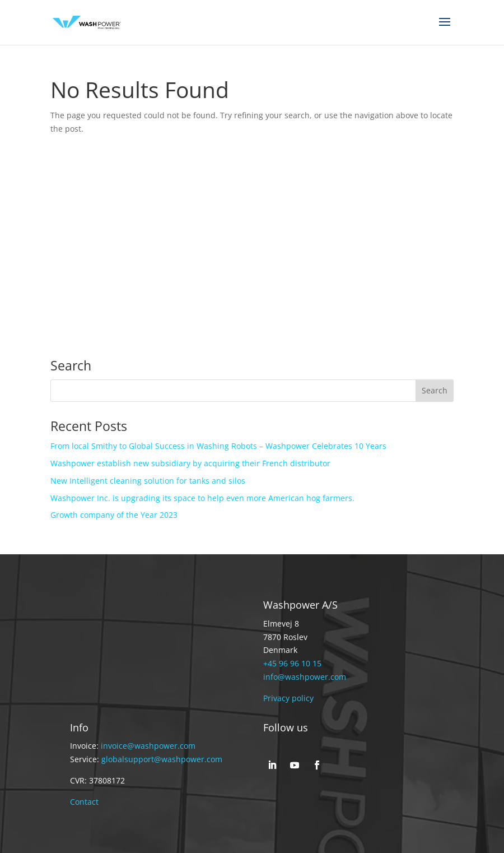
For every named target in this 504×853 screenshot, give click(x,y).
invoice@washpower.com (148, 746)
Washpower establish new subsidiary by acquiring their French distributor (190, 463)
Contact (84, 802)
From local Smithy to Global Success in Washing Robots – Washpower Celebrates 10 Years (218, 446)
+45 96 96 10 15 (292, 663)
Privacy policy (288, 698)
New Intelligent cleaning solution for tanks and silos (148, 481)
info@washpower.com (305, 677)
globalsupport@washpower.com (162, 759)
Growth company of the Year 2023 (114, 515)
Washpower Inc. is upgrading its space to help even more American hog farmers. (202, 498)
